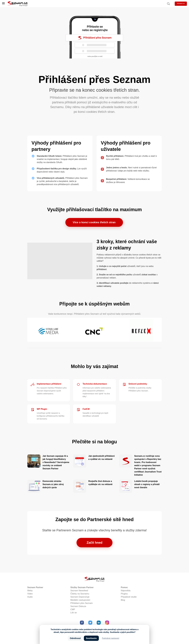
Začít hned (94, 543)
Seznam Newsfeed (79, 591)
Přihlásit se (181, 4)
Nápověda (126, 591)
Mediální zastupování (80, 601)
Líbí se (73, 613)
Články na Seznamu (80, 594)
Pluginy (124, 594)
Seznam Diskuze (78, 607)
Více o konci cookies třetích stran (94, 223)
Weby (30, 591)
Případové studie (129, 598)
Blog (123, 601)
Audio (30, 598)
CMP (73, 610)
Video (30, 594)
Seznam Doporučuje (80, 598)
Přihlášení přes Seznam (82, 604)
